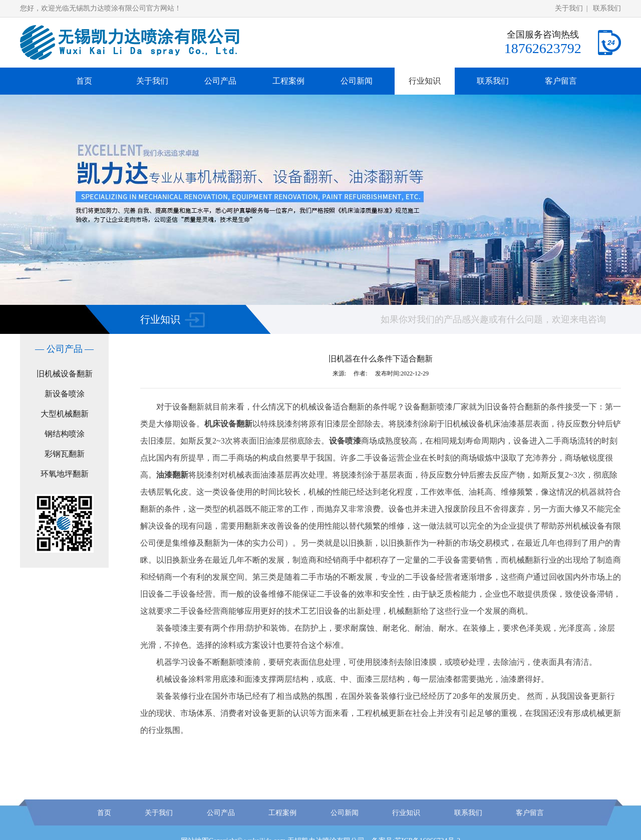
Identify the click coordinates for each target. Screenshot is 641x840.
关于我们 (569, 8)
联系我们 (607, 8)
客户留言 (561, 81)
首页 (84, 81)
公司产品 (220, 81)
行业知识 (425, 81)
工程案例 (288, 81)
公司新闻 (357, 81)
